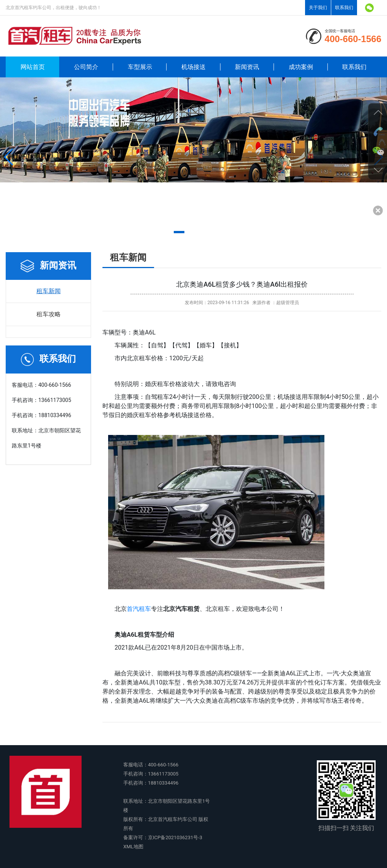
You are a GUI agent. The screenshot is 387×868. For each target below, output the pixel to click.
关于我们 (318, 8)
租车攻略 (49, 314)
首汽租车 (139, 609)
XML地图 (133, 847)
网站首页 (33, 67)
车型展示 (140, 67)
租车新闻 (49, 291)
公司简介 (86, 67)
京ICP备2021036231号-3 (175, 837)
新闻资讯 (247, 67)
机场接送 (193, 67)
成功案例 (301, 67)
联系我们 (344, 8)
